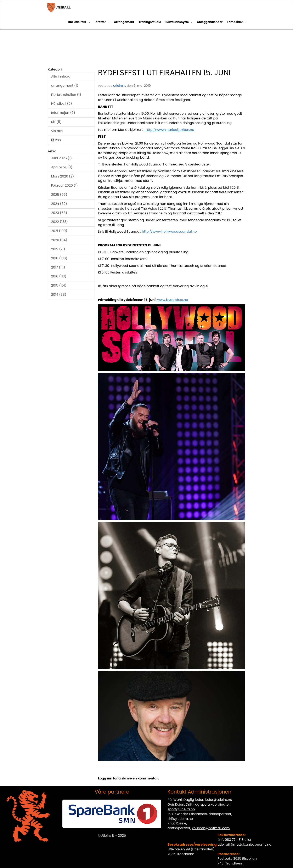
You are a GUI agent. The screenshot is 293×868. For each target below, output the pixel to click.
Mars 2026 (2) (63, 176)
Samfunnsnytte (179, 22)
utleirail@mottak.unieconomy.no (244, 844)
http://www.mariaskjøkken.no (169, 130)
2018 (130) (59, 258)
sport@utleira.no (181, 809)
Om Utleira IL (79, 22)
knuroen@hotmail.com (211, 828)
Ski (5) (56, 122)
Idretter (102, 22)
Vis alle (57, 131)
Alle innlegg (61, 76)
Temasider (237, 22)
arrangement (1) (65, 86)
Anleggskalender (210, 22)
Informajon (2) (63, 113)
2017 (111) (58, 267)
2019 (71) (58, 249)
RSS (56, 140)
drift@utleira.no (180, 819)
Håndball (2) (62, 104)
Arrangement (124, 22)
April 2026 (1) (62, 167)
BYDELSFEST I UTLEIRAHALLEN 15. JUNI (164, 73)
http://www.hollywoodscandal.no (169, 232)
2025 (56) (59, 195)
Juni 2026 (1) (62, 158)
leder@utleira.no (218, 800)
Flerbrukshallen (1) (66, 95)
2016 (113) (59, 276)
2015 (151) (59, 285)
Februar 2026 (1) (65, 185)
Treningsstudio (150, 22)
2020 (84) (59, 240)
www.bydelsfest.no (173, 300)
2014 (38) (59, 295)
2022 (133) (60, 222)
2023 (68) (59, 213)
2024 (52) (59, 204)
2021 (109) (59, 231)
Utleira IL (119, 86)
